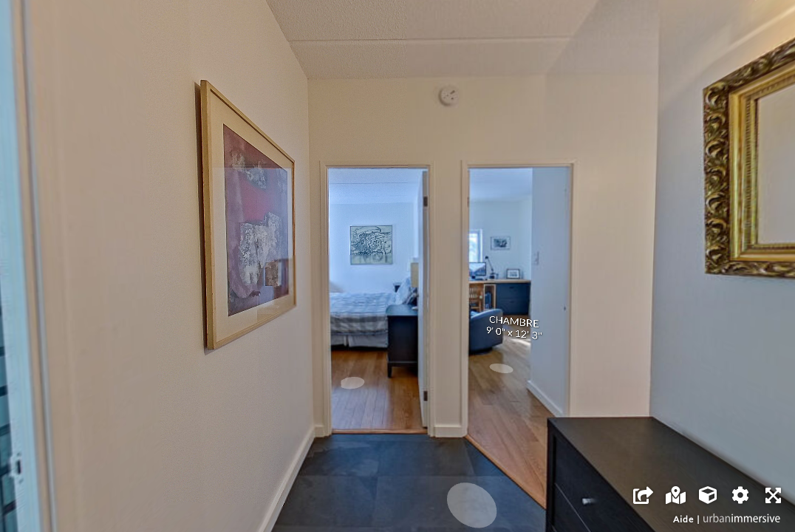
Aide (683, 519)
